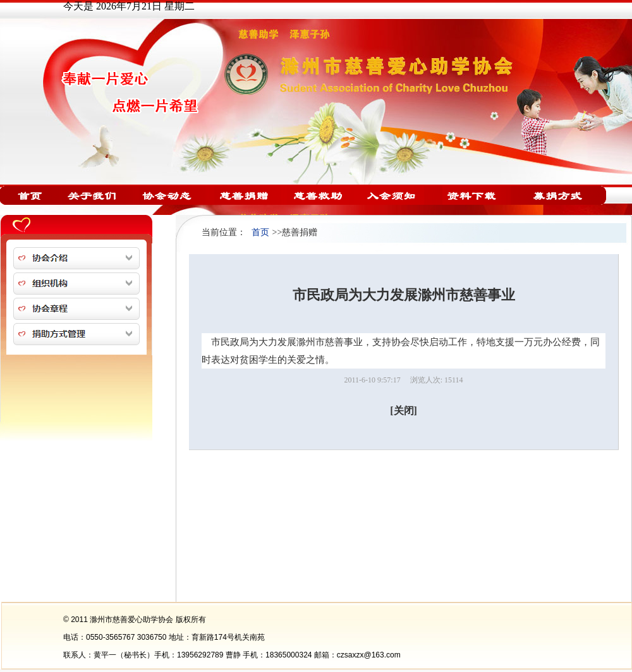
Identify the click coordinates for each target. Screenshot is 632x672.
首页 (260, 232)
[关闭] (404, 411)
